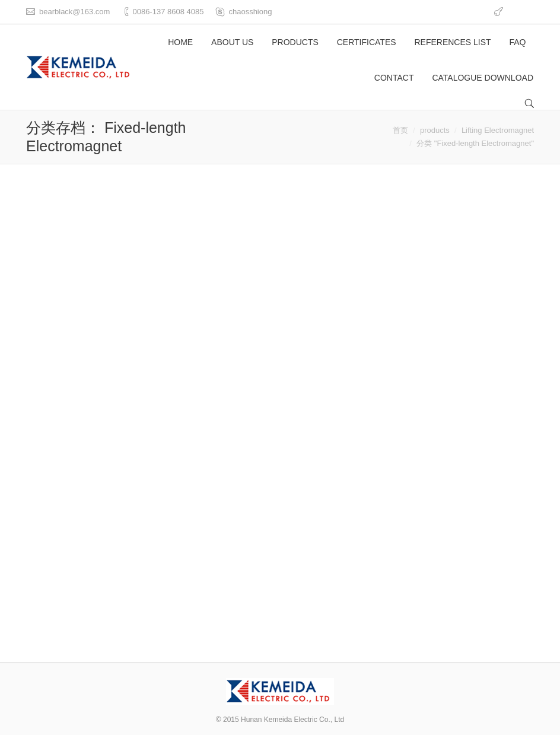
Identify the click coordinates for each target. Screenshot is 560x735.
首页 (400, 130)
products (435, 130)
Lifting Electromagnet (498, 130)
